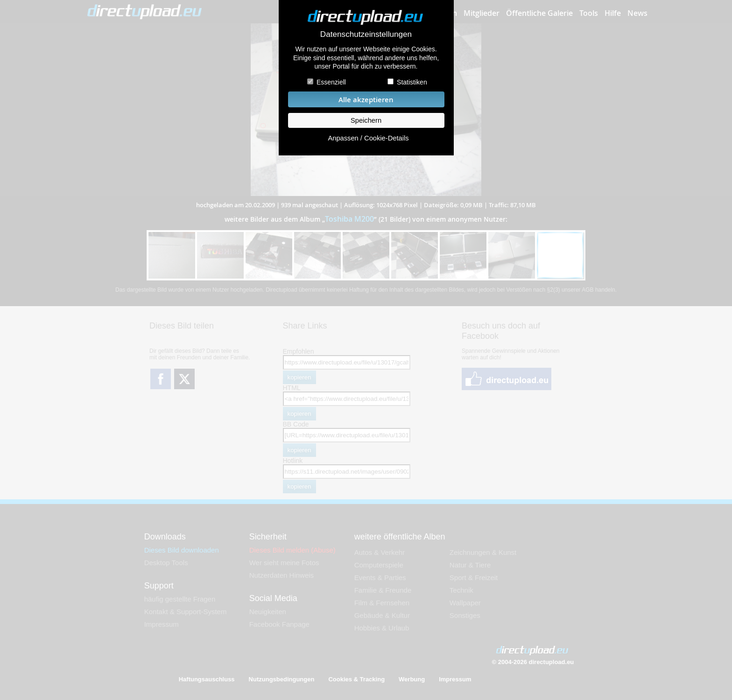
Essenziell (331, 82)
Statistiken (412, 82)
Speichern (366, 120)
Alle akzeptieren (366, 100)
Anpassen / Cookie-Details (368, 138)
